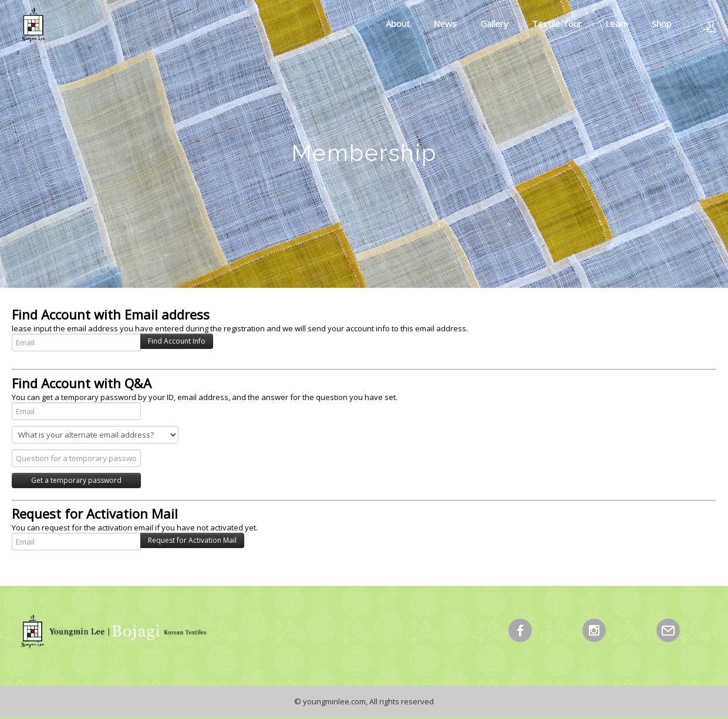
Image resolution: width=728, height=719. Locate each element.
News (445, 23)
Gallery (494, 23)
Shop (662, 23)
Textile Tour (557, 23)
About (398, 23)
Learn (617, 23)
